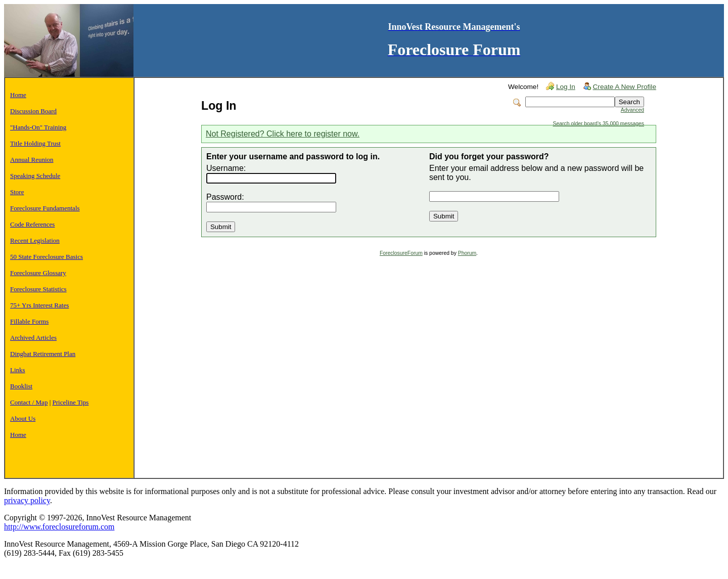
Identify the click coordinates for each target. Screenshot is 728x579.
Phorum (467, 253)
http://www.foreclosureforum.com (59, 527)
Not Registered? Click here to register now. (283, 134)
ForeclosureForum (401, 253)
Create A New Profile (625, 87)
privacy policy (27, 500)
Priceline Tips (71, 402)
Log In (566, 87)
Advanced (632, 110)
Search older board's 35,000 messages (599, 124)
